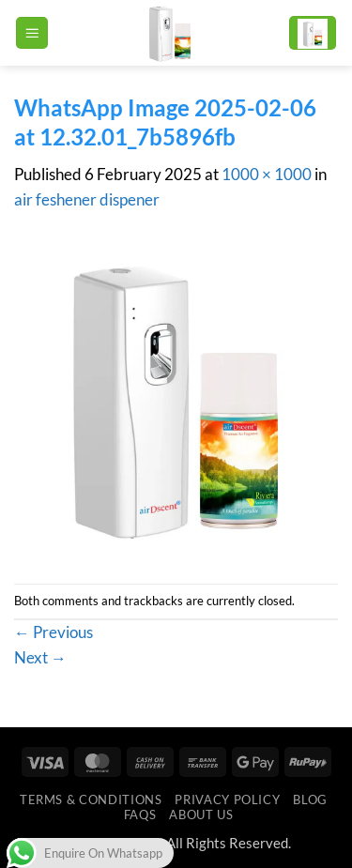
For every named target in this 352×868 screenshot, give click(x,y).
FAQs (140, 815)
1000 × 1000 (267, 174)
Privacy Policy (227, 799)
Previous (54, 632)
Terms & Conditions (91, 799)
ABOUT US (201, 815)
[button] (32, 33)
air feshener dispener (87, 199)
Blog (310, 799)
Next (40, 657)
